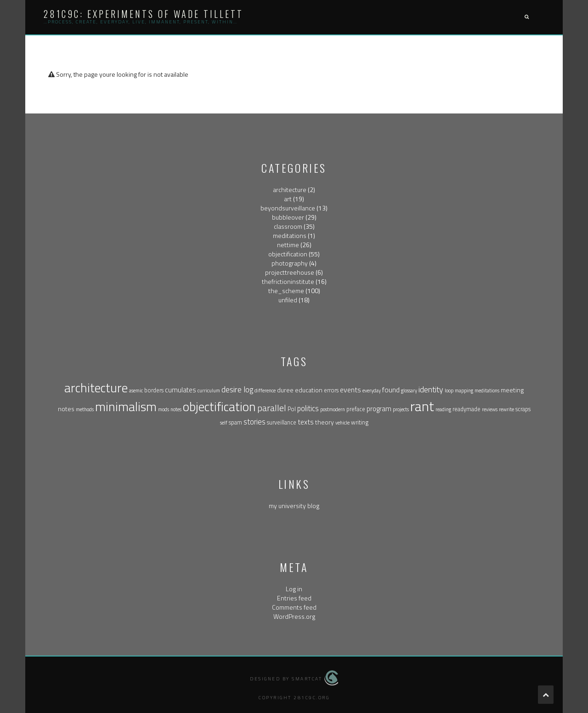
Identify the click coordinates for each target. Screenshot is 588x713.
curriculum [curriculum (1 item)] (209, 390)
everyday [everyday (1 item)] (372, 390)
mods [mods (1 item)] (164, 409)
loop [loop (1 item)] (449, 390)
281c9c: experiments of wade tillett (144, 14)
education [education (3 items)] (309, 390)
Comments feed (294, 607)
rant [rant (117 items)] (422, 406)
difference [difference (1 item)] (265, 390)
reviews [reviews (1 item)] (490, 409)
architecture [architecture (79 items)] (96, 388)
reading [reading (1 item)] (443, 409)
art (288, 199)
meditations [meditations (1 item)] (487, 390)
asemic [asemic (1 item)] (136, 390)
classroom (288, 226)
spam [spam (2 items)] (235, 422)
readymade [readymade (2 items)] (466, 409)
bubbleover (288, 217)
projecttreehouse (290, 272)
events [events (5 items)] (351, 390)
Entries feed (294, 598)
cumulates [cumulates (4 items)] (181, 390)
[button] (526, 17)
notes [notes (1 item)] (176, 409)
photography (290, 263)
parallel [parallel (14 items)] (272, 408)
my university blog (294, 506)
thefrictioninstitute (288, 281)
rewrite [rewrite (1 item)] (506, 409)
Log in (294, 589)
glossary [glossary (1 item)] (409, 390)
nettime (288, 245)
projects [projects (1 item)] (401, 409)
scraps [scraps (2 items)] (523, 409)
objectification (288, 254)
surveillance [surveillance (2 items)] (282, 422)
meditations (290, 235)
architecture (290, 190)
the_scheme (286, 291)
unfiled (288, 300)
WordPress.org (294, 616)
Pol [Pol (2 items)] (292, 409)
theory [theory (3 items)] (325, 422)
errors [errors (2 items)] (331, 390)
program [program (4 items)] (379, 409)
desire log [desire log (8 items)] (237, 389)
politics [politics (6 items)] (308, 408)
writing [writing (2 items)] (360, 422)
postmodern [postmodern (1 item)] (333, 409)
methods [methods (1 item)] (85, 409)
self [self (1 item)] (224, 423)
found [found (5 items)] (391, 390)
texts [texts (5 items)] (306, 422)
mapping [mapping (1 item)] (464, 390)
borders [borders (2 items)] (154, 390)
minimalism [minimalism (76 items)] (126, 407)
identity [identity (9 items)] (431, 389)
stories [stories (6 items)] (254, 422)
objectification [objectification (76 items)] (219, 407)
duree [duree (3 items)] (285, 390)
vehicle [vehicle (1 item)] (342, 423)
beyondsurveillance (288, 208)
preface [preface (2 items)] (356, 409)
